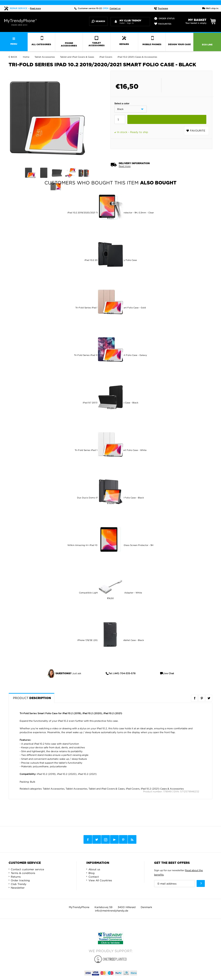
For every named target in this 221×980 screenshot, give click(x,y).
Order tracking (20, 880)
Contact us (115, 9)
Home (26, 57)
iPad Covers (133, 789)
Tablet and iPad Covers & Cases (107, 789)
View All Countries (100, 880)
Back (14, 57)
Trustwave (161, 9)
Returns (16, 877)
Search (98, 21)
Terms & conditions (23, 873)
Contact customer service (27, 869)
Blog (92, 873)
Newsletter (18, 888)
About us (94, 869)
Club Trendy (19, 884)
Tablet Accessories (54, 789)
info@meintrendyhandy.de (112, 911)
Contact (94, 877)
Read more (35, 9)
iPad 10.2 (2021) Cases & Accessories (162, 789)
